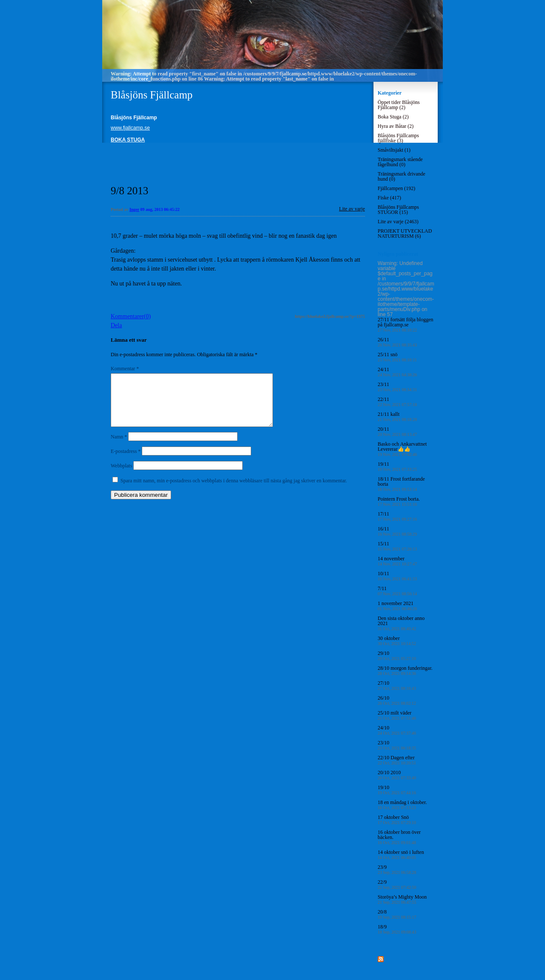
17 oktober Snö (397, 820)
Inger (134, 209)
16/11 (397, 531)
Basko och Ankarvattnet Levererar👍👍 (402, 449)
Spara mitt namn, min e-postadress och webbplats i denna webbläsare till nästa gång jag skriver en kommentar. (234, 491)
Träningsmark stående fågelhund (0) (400, 162)
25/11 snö (397, 357)
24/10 (397, 730)
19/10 (397, 790)
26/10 (397, 700)
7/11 (397, 591)
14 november (397, 561)
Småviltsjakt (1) (394, 150)
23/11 (397, 387)
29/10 (397, 656)
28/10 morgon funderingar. (405, 670)
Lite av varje (352, 209)
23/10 (397, 745)
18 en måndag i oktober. (402, 805)
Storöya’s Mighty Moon (402, 899)
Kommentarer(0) (131, 316)
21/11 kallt (397, 416)
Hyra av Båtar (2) (396, 126)
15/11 (397, 546)
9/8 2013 (129, 191)
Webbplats (121, 476)
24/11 (397, 372)
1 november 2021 (397, 606)
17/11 (397, 516)
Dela (116, 325)
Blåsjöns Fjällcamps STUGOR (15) (398, 210)
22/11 (397, 402)
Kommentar (125, 369)
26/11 (397, 342)
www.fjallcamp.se (130, 128)
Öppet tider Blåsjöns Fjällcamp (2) (399, 105)
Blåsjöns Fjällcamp (152, 95)
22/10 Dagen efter (397, 760)
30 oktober (397, 641)
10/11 (397, 576)
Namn (119, 447)
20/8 (397, 914)
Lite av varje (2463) (398, 222)
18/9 (397, 929)
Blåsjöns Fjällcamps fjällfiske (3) (398, 138)
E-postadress (126, 461)
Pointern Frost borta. (399, 501)
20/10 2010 (397, 775)
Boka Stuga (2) (393, 117)
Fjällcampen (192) (396, 188)
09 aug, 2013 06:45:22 (160, 209)
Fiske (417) (389, 198)
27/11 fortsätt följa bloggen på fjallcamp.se (406, 324)
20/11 (397, 431)
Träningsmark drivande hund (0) (402, 176)
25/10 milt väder (397, 715)
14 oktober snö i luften (401, 855)
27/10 (397, 685)
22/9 (397, 884)
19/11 (397, 466)
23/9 (397, 869)
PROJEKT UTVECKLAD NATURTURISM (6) (405, 233)
